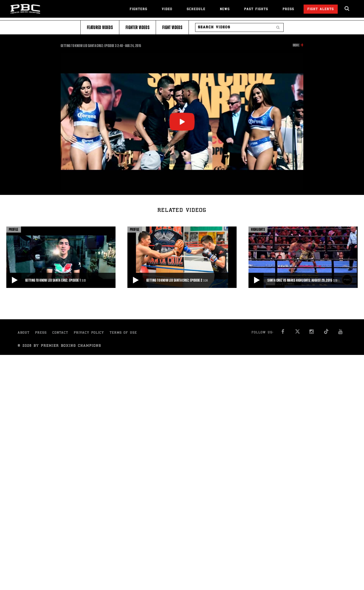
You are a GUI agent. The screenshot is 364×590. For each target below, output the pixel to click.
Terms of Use (123, 333)
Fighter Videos (138, 27)
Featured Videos (100, 27)
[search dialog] (347, 9)
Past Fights (256, 9)
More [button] (296, 45)
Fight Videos (172, 27)
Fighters (139, 9)
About (24, 333)
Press (288, 9)
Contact (60, 333)
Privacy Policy (89, 333)
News (225, 9)
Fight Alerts (321, 9)
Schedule (196, 9)
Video (167, 9)
